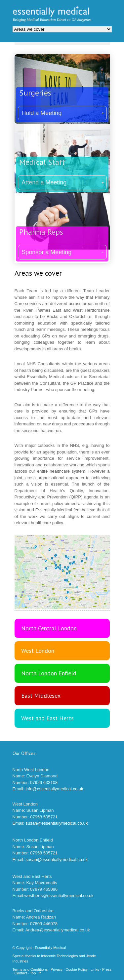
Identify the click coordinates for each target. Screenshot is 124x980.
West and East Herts (47, 718)
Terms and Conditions (30, 969)
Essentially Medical (51, 948)
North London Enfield (49, 673)
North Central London (49, 628)
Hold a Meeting (41, 113)
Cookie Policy (77, 969)
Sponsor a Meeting (46, 252)
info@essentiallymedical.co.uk (54, 789)
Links (95, 969)
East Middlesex (41, 696)
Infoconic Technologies (59, 956)
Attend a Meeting (44, 182)
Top (33, 973)
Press (107, 969)
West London (38, 651)
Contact (21, 973)
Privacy (57, 969)
